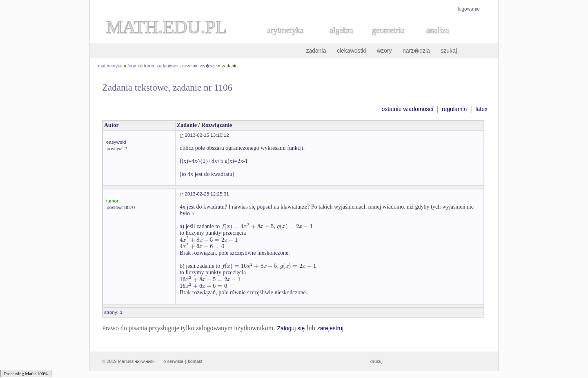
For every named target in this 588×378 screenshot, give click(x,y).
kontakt (195, 361)
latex (481, 109)
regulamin (454, 109)
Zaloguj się (291, 328)
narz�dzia (416, 51)
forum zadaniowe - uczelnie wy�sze (181, 66)
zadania (316, 51)
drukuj (376, 361)
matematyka (110, 66)
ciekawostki (352, 51)
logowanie (469, 9)
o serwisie (173, 361)
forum (133, 66)
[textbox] (248, 226)
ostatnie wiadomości (407, 109)
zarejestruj (331, 328)
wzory (384, 51)
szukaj (449, 51)
